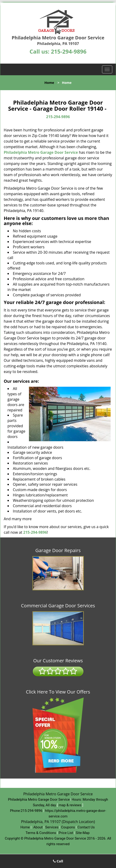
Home (49, 83)
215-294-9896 (69, 51)
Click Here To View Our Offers (58, 692)
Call (58, 861)
